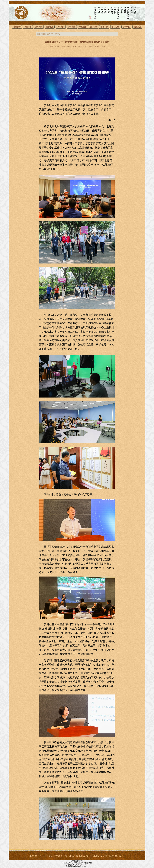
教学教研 (39, 27)
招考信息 (72, 27)
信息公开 (28, 27)
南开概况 (17, 27)
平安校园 (82, 27)
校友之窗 (104, 27)
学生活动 (61, 27)
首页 (49, 34)
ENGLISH (137, 27)
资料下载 (126, 27)
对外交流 (93, 27)
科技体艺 (115, 27)
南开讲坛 (50, 27)
